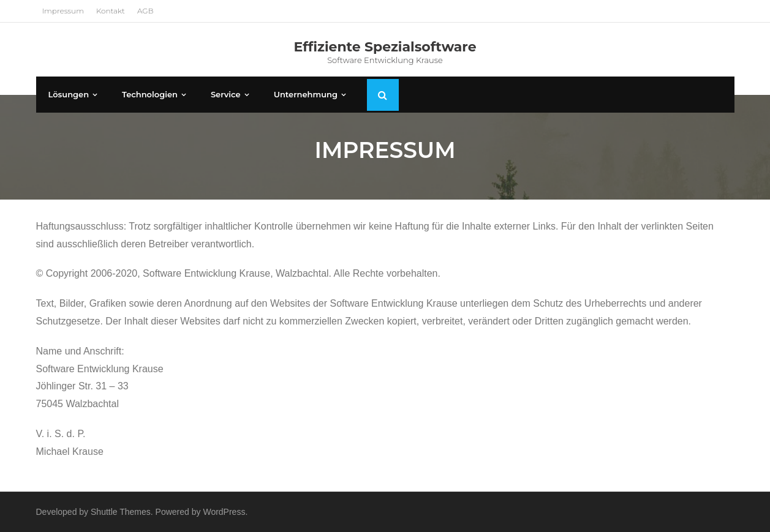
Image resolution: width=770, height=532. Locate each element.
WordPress (224, 512)
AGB (145, 11)
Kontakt (111, 11)
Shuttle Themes (121, 512)
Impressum (63, 11)
